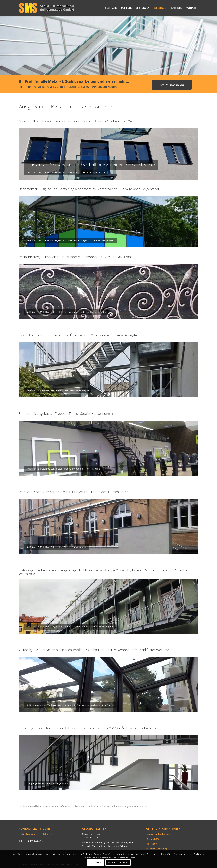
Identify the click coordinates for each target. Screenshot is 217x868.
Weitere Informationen (118, 862)
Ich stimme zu (96, 862)
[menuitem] (111, 8)
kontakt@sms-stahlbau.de (39, 834)
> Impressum (151, 844)
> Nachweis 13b (152, 839)
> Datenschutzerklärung (156, 849)
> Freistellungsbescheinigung (158, 834)
